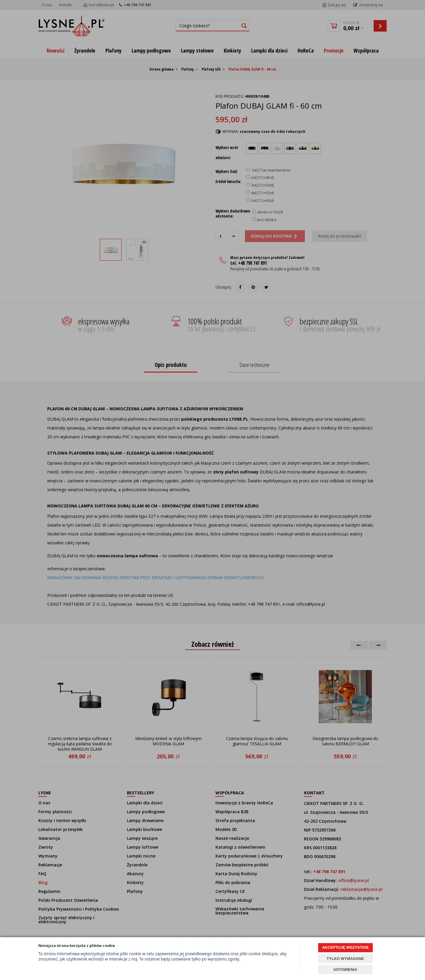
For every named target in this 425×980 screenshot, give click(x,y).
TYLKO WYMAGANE (345, 959)
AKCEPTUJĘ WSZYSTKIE (345, 947)
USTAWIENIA (345, 970)
